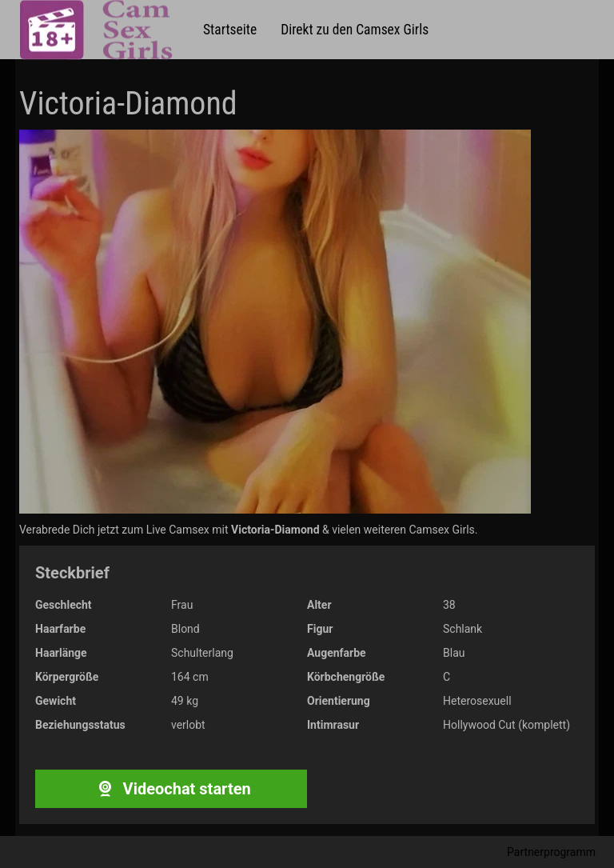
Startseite (230, 30)
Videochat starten (171, 789)
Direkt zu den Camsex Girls (355, 30)
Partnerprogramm (551, 852)
